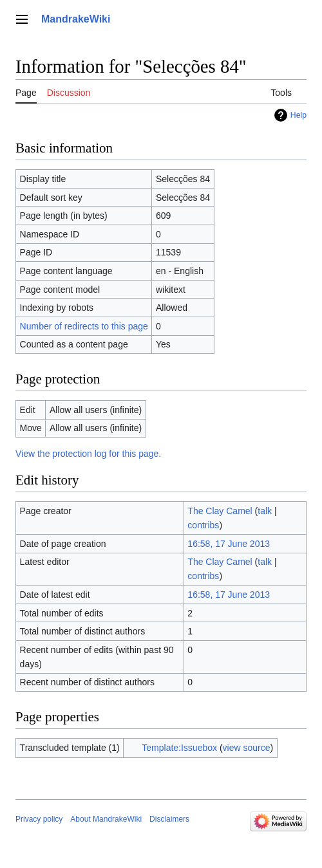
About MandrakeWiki (106, 819)
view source (247, 748)
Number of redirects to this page (84, 326)
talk (265, 511)
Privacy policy (39, 819)
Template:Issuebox (179, 748)
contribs (203, 525)
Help (298, 115)
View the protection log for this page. (88, 454)
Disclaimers (169, 819)
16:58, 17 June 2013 (229, 544)
